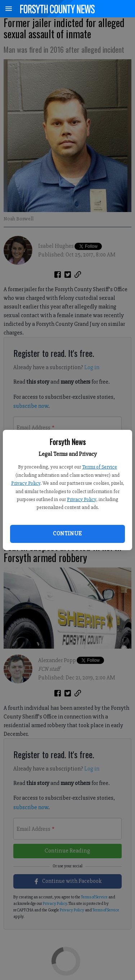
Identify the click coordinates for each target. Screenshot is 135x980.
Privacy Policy (26, 483)
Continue (67, 534)
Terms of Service (100, 467)
